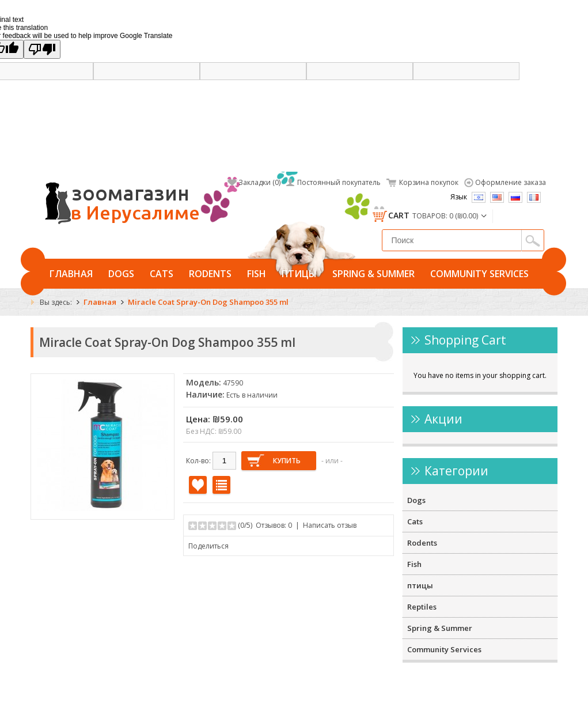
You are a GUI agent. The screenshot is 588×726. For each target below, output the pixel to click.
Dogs (121, 274)
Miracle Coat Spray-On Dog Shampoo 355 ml (208, 302)
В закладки (198, 485)
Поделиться (208, 546)
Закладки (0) (259, 182)
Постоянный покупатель (339, 182)
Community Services (479, 274)
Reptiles (422, 607)
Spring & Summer (373, 274)
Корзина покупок (429, 182)
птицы (299, 274)
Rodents (210, 274)
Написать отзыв (330, 525)
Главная (71, 274)
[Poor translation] (42, 49)
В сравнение (221, 485)
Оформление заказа (511, 182)
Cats (162, 274)
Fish (257, 274)
